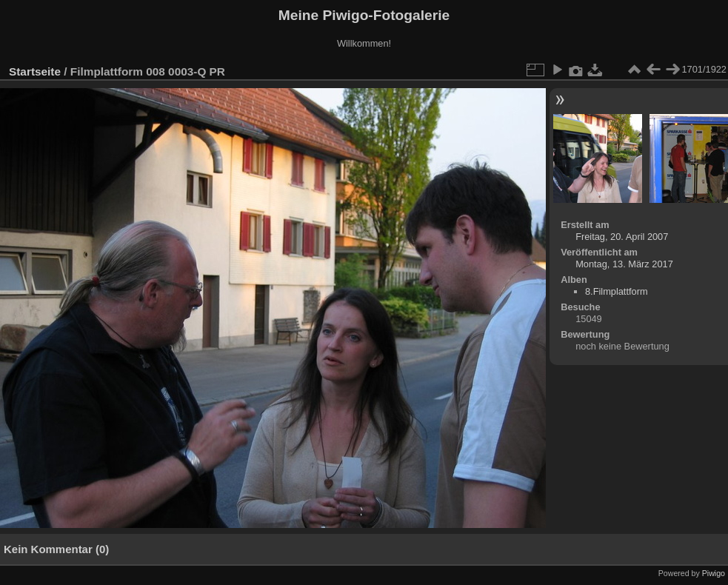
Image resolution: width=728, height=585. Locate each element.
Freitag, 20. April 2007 (622, 237)
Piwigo (714, 573)
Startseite (35, 71)
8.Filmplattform (617, 291)
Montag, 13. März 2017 (624, 264)
